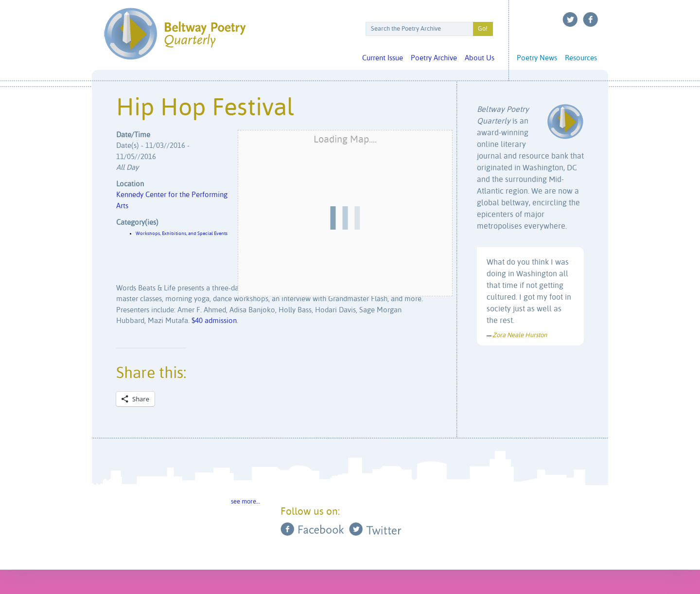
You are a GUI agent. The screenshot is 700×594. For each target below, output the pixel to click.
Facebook (591, 19)
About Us (480, 58)
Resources (581, 58)
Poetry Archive (434, 58)
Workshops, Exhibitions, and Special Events (182, 234)
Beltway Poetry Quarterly (175, 34)
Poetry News (537, 58)
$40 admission (214, 321)
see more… (245, 502)
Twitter (570, 19)
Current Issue (383, 58)
